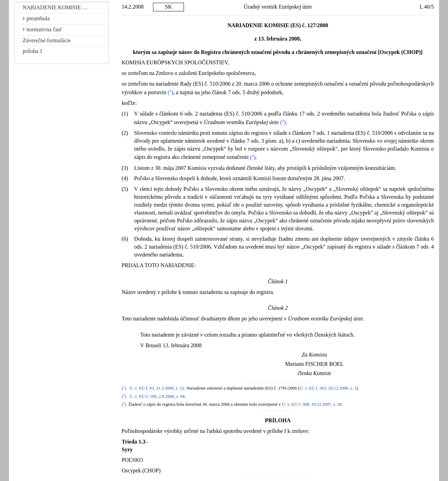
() (171, 92)
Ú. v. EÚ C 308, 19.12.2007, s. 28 (312, 405)
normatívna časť (42, 29)
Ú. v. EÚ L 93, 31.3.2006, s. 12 (157, 389)
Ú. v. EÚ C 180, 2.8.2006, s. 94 (157, 396)
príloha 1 (32, 51)
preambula (36, 18)
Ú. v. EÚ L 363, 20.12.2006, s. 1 (328, 389)
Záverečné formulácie (47, 40)
